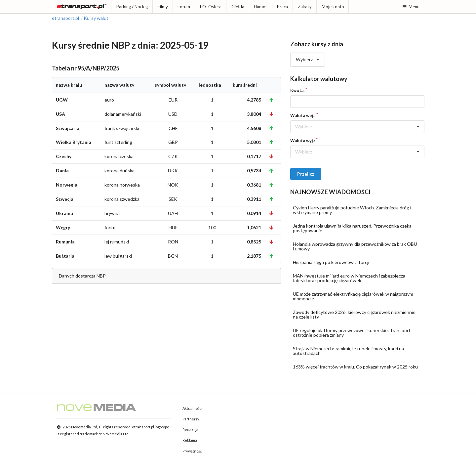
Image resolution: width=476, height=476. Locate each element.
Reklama (190, 440)
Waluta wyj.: (303, 141)
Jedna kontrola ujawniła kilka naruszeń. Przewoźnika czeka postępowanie (352, 228)
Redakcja (190, 430)
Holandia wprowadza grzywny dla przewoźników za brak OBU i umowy (355, 246)
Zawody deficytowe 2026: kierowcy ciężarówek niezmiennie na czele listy (354, 314)
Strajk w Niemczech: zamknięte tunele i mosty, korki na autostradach (348, 351)
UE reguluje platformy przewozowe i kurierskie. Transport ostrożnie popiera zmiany (352, 333)
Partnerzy (191, 419)
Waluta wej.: (303, 115)
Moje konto (333, 7)
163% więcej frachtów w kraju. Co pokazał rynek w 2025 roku (355, 367)
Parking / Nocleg (132, 7)
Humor (260, 7)
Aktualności (192, 408)
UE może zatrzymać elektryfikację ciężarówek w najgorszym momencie (353, 296)
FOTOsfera (211, 7)
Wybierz (308, 58)
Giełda (238, 7)
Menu (411, 7)
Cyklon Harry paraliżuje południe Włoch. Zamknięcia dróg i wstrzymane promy (352, 210)
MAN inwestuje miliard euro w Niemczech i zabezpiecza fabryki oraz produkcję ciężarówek (349, 278)
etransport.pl (65, 18)
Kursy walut (96, 18)
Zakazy (305, 7)
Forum (184, 7)
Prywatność (192, 451)
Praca (282, 7)
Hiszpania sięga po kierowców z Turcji (331, 262)
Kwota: (297, 90)
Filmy (163, 7)
